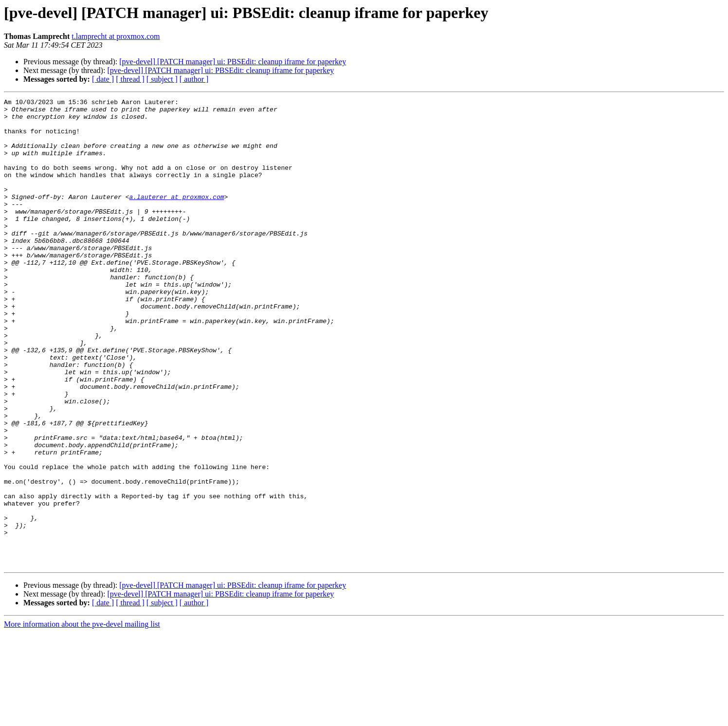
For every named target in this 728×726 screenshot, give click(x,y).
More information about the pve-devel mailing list (82, 717)
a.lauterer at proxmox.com (176, 217)
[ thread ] (130, 79)
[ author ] (194, 79)
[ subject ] (162, 79)
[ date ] (103, 79)
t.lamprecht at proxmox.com (116, 36)
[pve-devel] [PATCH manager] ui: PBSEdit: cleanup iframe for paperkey (233, 62)
